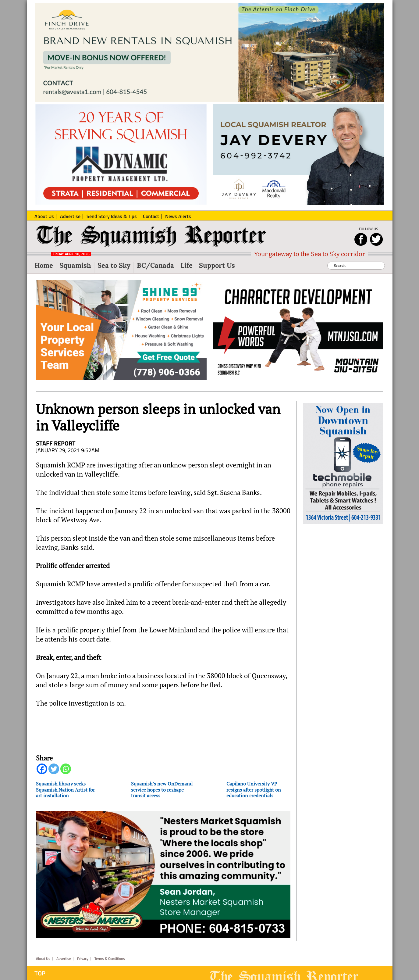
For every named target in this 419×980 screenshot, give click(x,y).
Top (40, 973)
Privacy (83, 959)
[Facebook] (42, 769)
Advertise (64, 959)
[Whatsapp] (66, 769)
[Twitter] (54, 769)
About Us (43, 959)
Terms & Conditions (110, 959)
